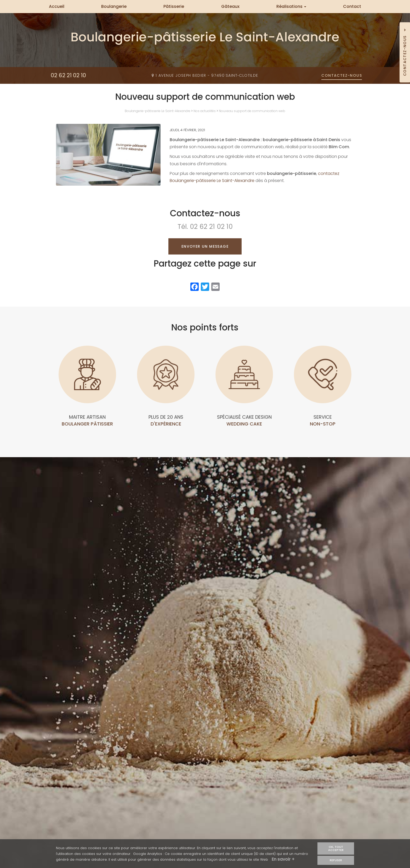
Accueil (57, 6)
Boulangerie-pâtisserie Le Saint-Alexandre (158, 111)
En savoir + (283, 859)
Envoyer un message (205, 246)
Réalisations (291, 6)
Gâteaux (230, 6)
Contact (352, 6)
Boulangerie (114, 6)
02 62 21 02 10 (211, 227)
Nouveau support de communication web (252, 111)
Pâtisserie (174, 6)
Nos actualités (205, 111)
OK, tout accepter (336, 848)
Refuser (336, 860)
